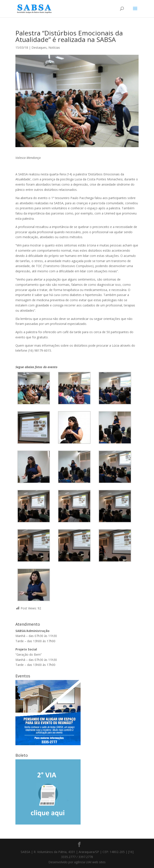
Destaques (39, 47)
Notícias (54, 47)
